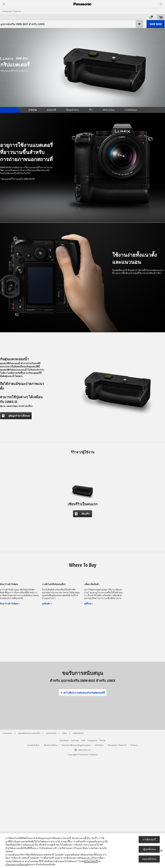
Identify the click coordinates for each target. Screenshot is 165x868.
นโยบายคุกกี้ (91, 861)
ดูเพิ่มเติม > (47, 604)
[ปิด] (161, 851)
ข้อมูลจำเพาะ (73, 110)
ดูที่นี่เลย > (89, 604)
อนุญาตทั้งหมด (149, 859)
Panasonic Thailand (12, 11)
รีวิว (91, 110)
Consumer (7, 733)
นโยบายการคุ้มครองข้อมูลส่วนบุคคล (76, 745)
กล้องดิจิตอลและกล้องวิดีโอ (29, 733)
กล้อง (64, 733)
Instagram (92, 740)
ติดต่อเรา (134, 745)
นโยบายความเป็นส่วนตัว (17, 865)
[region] (82, 851)
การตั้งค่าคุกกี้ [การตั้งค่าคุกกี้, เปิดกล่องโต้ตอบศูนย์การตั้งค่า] (149, 840)
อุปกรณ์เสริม (51, 733)
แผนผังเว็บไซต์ (33, 745)
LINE (83, 740)
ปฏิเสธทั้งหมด (149, 849)
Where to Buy (109, 110)
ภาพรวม (32, 110)
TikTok (102, 740)
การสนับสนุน (131, 110)
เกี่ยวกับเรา (99, 745)
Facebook (64, 740)
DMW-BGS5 (78, 733)
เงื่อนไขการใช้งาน (50, 745)
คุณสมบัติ (51, 110)
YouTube (75, 740)
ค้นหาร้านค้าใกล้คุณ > (10, 604)
